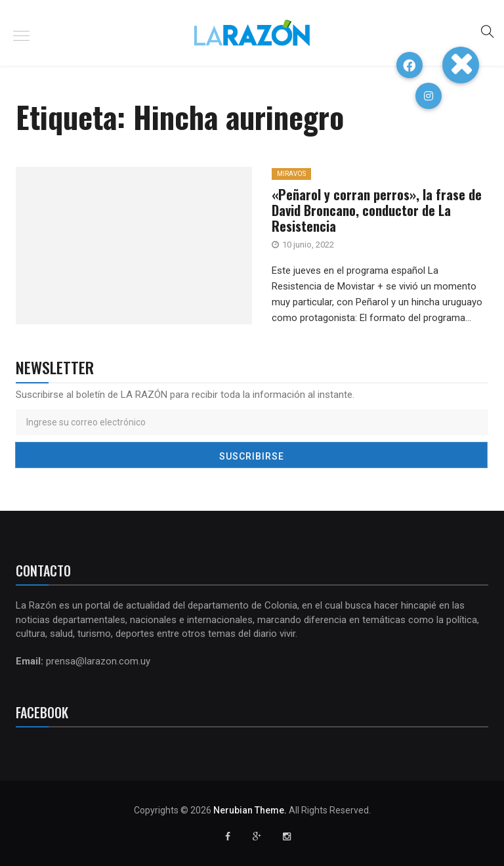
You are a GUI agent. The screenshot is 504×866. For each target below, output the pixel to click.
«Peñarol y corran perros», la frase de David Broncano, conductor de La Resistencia (377, 210)
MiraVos (291, 174)
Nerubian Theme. (250, 810)
